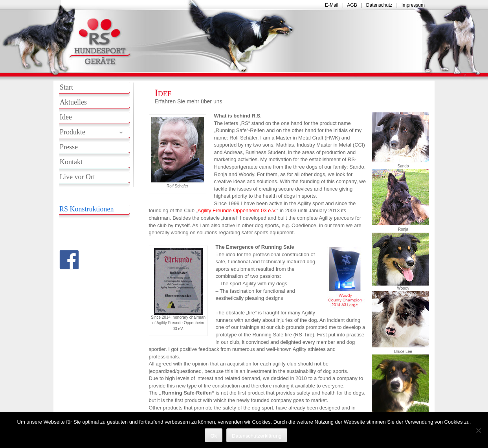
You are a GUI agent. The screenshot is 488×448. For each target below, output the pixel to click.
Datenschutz (379, 5)
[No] (478, 430)
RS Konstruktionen (87, 209)
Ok (214, 436)
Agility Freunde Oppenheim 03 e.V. (237, 210)
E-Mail (332, 5)
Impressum (413, 5)
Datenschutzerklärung (257, 436)
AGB (352, 5)
